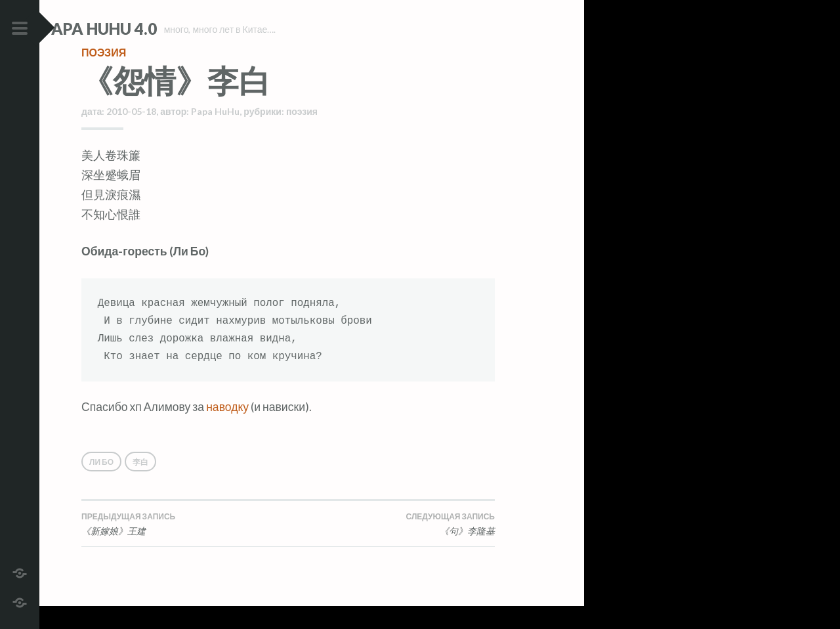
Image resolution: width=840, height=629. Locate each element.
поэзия (104, 75)
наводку (227, 430)
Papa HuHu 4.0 (138, 29)
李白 (140, 485)
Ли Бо (101, 485)
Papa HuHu (215, 134)
